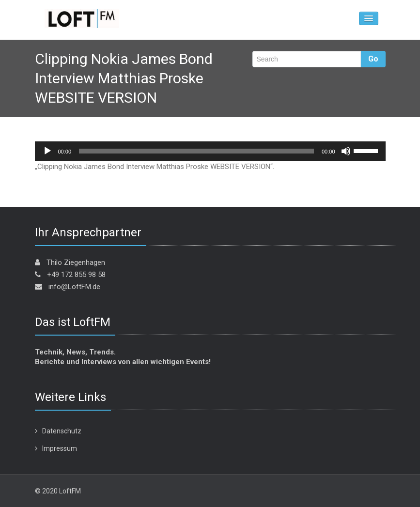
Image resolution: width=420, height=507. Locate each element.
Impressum (60, 448)
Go (373, 59)
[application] (210, 151)
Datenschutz (62, 431)
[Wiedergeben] (47, 151)
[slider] (196, 151)
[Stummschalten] (346, 151)
